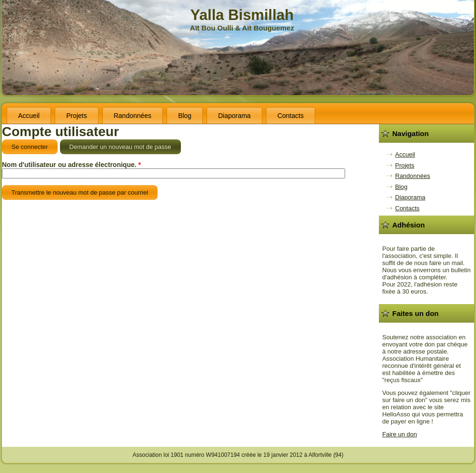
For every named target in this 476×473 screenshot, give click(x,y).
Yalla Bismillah (242, 15)
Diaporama (234, 116)
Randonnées (133, 116)
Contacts (291, 116)
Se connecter (30, 147)
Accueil (29, 116)
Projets (77, 116)
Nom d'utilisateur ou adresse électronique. (71, 165)
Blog (185, 116)
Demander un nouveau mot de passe (125, 145)
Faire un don (400, 434)
